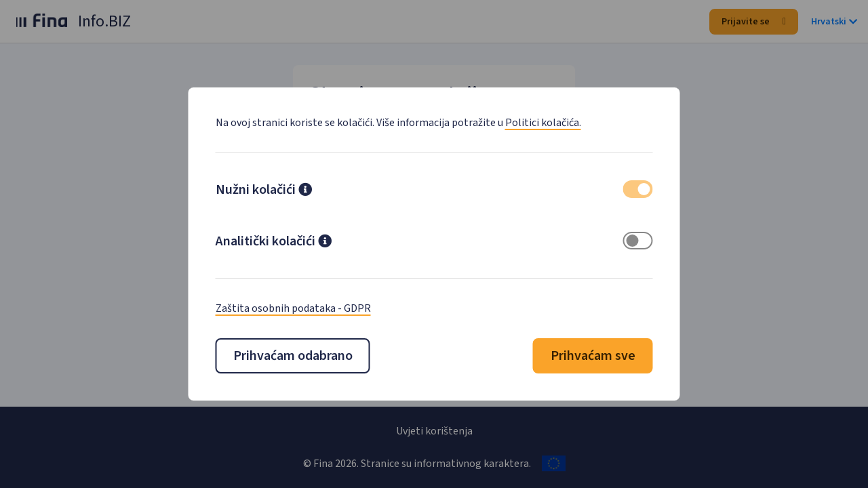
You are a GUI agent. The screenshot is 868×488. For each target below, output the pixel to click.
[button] (305, 191)
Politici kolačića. (543, 123)
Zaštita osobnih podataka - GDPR (293, 308)
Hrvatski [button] (834, 22)
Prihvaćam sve (593, 356)
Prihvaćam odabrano (293, 356)
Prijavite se (754, 22)
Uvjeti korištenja (434, 431)
